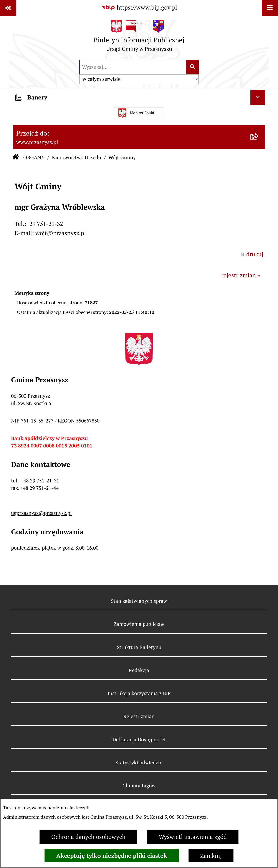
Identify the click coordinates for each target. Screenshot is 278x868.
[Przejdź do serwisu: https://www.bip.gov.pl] (139, 8)
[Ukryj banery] (258, 97)
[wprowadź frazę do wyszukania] (133, 67)
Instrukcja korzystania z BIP (139, 693)
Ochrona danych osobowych (88, 837)
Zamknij (211, 856)
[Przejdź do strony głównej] (139, 38)
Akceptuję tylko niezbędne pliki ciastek (112, 856)
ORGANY (34, 157)
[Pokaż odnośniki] (8, 8)
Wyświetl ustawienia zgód (193, 837)
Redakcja (139, 670)
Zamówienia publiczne (139, 624)
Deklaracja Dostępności (139, 740)
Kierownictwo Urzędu (77, 157)
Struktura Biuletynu (139, 647)
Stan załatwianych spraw (139, 601)
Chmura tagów (139, 786)
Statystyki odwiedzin (139, 763)
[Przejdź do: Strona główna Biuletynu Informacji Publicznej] (16, 158)
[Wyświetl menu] (270, 8)
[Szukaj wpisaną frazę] (193, 67)
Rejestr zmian (139, 716)
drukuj (255, 254)
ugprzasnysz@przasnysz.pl (41, 513)
